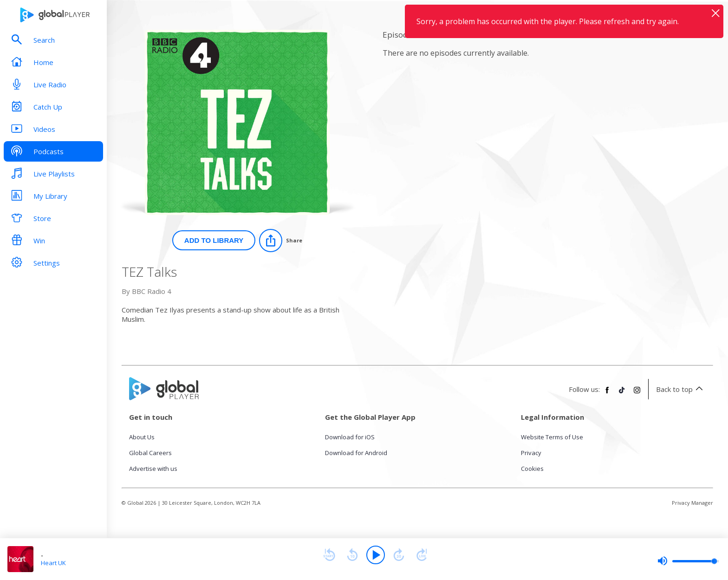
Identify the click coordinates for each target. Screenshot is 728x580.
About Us (142, 437)
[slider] (688, 561)
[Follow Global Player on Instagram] (637, 394)
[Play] (376, 555)
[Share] (281, 241)
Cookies (532, 469)
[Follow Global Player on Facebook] (607, 394)
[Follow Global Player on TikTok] (622, 394)
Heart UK (53, 563)
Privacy (531, 453)
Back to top (681, 389)
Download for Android (356, 453)
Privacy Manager (692, 503)
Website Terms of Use (552, 437)
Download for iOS (350, 437)
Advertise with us (153, 469)
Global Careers (150, 453)
